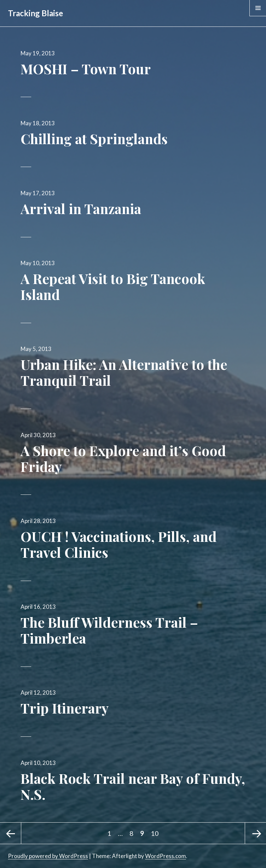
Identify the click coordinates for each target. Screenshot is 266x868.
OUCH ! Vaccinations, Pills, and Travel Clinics (119, 544)
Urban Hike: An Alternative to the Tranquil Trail (124, 372)
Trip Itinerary (65, 708)
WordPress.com (166, 856)
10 (156, 830)
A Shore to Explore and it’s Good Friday (123, 458)
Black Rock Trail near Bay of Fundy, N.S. (133, 786)
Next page (255, 833)
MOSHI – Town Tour (86, 69)
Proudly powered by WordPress (48, 856)
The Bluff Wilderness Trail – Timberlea (109, 630)
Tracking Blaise (36, 13)
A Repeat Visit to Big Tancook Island (113, 286)
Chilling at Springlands (94, 139)
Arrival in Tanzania (81, 208)
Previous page (11, 833)
